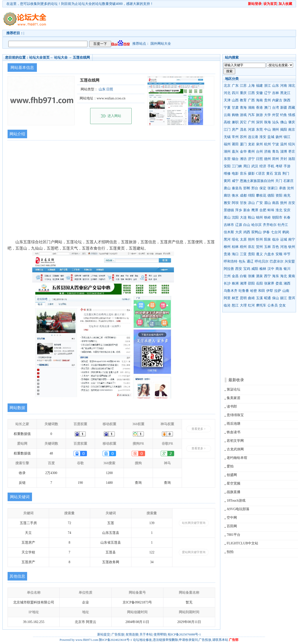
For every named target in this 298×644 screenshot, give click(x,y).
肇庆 (292, 122)
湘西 (287, 283)
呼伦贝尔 (262, 261)
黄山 (227, 217)
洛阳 (292, 159)
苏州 (243, 137)
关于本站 (146, 634)
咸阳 (255, 269)
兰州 (227, 276)
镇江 (287, 137)
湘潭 (243, 283)
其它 (243, 122)
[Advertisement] (75, 23)
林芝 (235, 298)
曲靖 (251, 298)
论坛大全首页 (39, 58)
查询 (138, 483)
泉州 (259, 144)
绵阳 (251, 195)
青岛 (276, 152)
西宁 (267, 276)
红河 (251, 305)
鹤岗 (286, 232)
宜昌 (278, 174)
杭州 (267, 144)
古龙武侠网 (235, 449)
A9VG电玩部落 (238, 509)
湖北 (292, 86)
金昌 (235, 276)
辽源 (239, 225)
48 (51, 453)
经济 (263, 166)
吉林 (276, 93)
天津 (227, 100)
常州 (235, 137)
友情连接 (132, 634)
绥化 (235, 239)
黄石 (270, 174)
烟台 (235, 159)
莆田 (235, 144)
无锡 (227, 137)
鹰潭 (255, 210)
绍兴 (292, 144)
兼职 (235, 122)
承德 (282, 188)
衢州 (251, 152)
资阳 (279, 195)
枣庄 (292, 152)
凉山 (251, 203)
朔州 (251, 239)
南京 (292, 130)
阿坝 (235, 203)
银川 (287, 269)
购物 (235, 115)
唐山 (227, 188)
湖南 (251, 108)
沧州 (290, 188)
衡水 (235, 195)
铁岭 (267, 217)
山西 (235, 100)
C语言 (261, 174)
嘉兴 (235, 152)
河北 (227, 93)
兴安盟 (290, 261)
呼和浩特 (231, 261)
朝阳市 (277, 217)
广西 (251, 100)
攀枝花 (261, 195)
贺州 (259, 247)
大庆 (239, 232)
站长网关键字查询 (194, 523)
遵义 (259, 254)
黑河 (227, 239)
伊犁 (270, 291)
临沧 (227, 305)
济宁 (251, 159)
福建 (259, 86)
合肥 (263, 210)
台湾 (276, 108)
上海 (251, 86)
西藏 (292, 108)
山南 (286, 291)
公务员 (273, 305)
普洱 (292, 298)
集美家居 (234, 398)
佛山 (284, 122)
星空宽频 (234, 483)
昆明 (243, 298)
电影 (235, 174)
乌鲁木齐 (231, 291)
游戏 (243, 115)
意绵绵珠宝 (235, 415)
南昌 (276, 203)
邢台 (255, 188)
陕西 (287, 100)
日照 (259, 159)
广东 (235, 86)
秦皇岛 (237, 188)
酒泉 (259, 276)
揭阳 (284, 130)
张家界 (269, 283)
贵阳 (251, 254)
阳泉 (267, 239)
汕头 (276, 122)
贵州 (267, 100)
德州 (267, 159)
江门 (227, 130)
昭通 (267, 298)
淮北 (279, 210)
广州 (251, 122)
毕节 (287, 254)
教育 (243, 100)
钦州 (292, 247)
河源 (251, 130)
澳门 (267, 108)
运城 (284, 239)
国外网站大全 (161, 44)
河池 (284, 247)
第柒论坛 (234, 389)
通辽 (250, 261)
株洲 (235, 283)
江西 (251, 93)
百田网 (232, 526)
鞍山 (251, 217)
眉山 (267, 203)
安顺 (279, 254)
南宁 (292, 239)
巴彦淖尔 (277, 261)
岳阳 (259, 283)
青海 (243, 108)
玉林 (267, 247)
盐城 (271, 137)
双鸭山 (256, 232)
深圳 (259, 122)
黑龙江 (285, 93)
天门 (279, 181)
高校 (227, 122)
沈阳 (235, 217)
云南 (227, 115)
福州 (227, 144)
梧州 (243, 247)
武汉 (255, 166)
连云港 (253, 137)
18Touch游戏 (236, 501)
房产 (235, 130)
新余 (247, 210)
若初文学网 (235, 441)
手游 (287, 166)
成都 (243, 195)
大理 (243, 305)
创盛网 (232, 475)
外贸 (276, 115)
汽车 (251, 115)
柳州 (227, 247)
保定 (263, 188)
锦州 (259, 217)
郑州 (276, 159)
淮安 (263, 137)
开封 (284, 159)
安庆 (287, 210)
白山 (247, 225)
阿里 (227, 298)
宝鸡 (247, 269)
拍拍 (230, 552)
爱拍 (230, 466)
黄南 (292, 276)
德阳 (271, 195)
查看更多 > (199, 429)
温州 (284, 144)
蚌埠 (271, 210)
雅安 (227, 203)
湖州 (227, 152)
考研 (279, 166)
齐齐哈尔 (270, 225)
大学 (267, 115)
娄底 (279, 283)
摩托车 (261, 305)
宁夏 (227, 108)
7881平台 (234, 535)
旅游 (259, 115)
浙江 (267, 86)
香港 (259, 108)
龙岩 (251, 144)
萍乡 (239, 210)
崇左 (251, 247)
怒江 (235, 305)
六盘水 (269, 254)
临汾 (276, 239)
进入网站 (114, 116)
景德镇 (229, 210)
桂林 (235, 247)
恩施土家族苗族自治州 (257, 181)
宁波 (276, 144)
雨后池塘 (234, 424)
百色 (276, 247)
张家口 (273, 188)
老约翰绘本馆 (237, 458)
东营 (227, 159)
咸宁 (235, 181)
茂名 (243, 130)
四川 (235, 93)
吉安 (292, 203)
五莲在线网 (81, 58)
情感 (292, 115)
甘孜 (243, 203)
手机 (271, 166)
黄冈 (227, 181)
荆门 (286, 174)
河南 (284, 86)
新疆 (284, 108)
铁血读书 (234, 432)
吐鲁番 (244, 291)
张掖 (251, 276)
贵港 (227, 254)
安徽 (259, 93)
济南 (267, 152)
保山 (276, 298)
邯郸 (247, 188)
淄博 (284, 152)
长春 (287, 217)
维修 (227, 174)
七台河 (276, 232)
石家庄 (288, 181)
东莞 (259, 130)
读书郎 (232, 406)
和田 (262, 291)
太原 (243, 239)
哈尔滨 (256, 225)
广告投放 (118, 634)
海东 (276, 276)
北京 (227, 86)
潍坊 (243, 159)
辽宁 (267, 93)
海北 (284, 276)
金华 (243, 152)
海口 (235, 254)
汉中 (271, 269)
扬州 (279, 137)
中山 (267, 130)
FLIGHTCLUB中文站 (242, 543)
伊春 (266, 232)
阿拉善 (229, 269)
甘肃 (235, 108)
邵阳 (251, 283)
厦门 (243, 144)
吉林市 (229, 225)
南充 (287, 195)
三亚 (243, 254)
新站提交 (104, 634)
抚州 (284, 203)
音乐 (243, 174)
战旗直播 (234, 492)
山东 (276, 86)
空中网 (232, 518)
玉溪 (259, 298)
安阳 (227, 166)
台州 (259, 152)
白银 (243, 276)
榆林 (263, 269)
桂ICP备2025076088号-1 (184, 634)
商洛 (279, 269)
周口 (247, 166)
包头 (242, 261)
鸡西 (247, 232)
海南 (259, 100)
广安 (259, 203)
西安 (239, 269)
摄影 (251, 174)
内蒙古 (277, 100)
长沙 (227, 283)
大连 (243, 217)
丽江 (284, 298)
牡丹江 (283, 225)
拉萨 (278, 291)
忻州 (259, 239)
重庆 (243, 93)
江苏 (243, 86)
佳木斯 (229, 232)
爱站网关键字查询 (194, 552)
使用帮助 (160, 634)
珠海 (267, 122)
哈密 (254, 291)
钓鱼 (284, 115)
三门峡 (237, 166)
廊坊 (227, 195)
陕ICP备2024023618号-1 (115, 640)
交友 (282, 305)
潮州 (276, 130)
